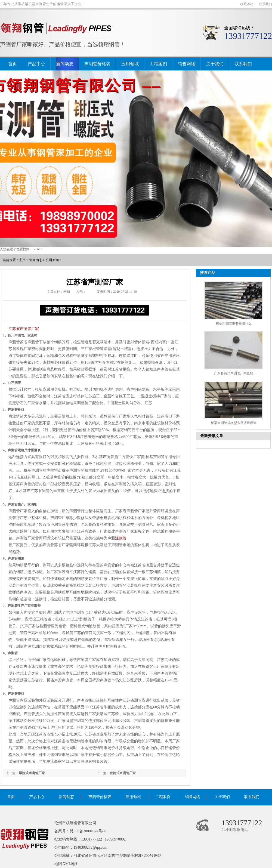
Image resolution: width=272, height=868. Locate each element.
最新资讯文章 (212, 436)
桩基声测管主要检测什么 (234, 323)
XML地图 (71, 864)
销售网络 (187, 64)
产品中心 (36, 64)
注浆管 (121, 538)
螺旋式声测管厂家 (32, 773)
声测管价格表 (97, 64)
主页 (22, 260)
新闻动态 (65, 64)
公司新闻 (52, 260)
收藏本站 (247, 4)
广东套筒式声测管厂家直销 (234, 373)
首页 (13, 64)
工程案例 (158, 64)
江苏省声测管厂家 (24, 329)
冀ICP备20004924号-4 (87, 831)
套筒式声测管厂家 (123, 773)
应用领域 (130, 64)
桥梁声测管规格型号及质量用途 (234, 423)
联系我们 (265, 4)
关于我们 (215, 64)
